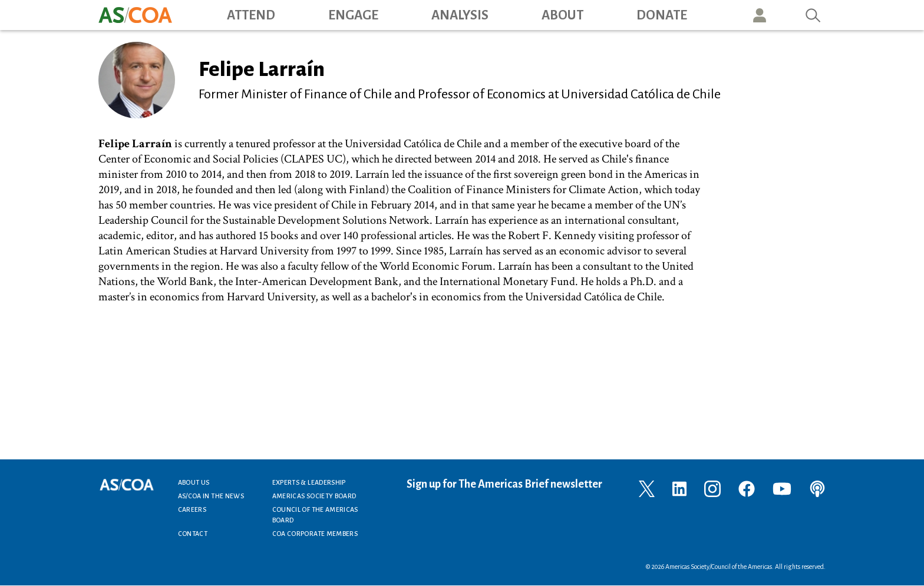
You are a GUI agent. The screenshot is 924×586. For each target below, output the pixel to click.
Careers (192, 509)
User (760, 15)
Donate (662, 15)
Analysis (460, 15)
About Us (194, 482)
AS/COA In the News (211, 496)
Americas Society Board (314, 496)
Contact (193, 534)
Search (813, 15)
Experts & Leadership (309, 482)
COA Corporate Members (315, 534)
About (562, 15)
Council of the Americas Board (315, 515)
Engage (353, 15)
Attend (251, 15)
